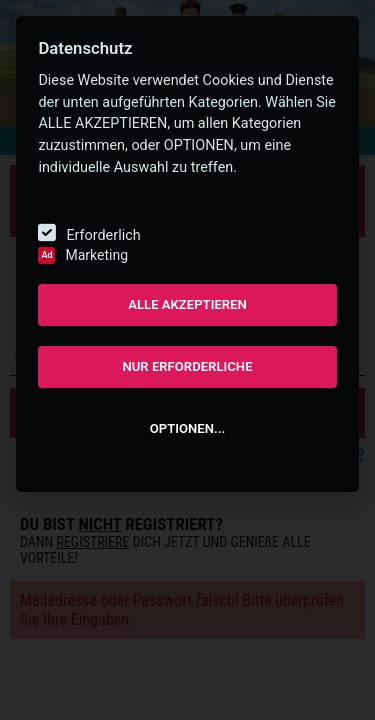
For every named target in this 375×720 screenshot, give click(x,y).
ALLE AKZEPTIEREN (187, 304)
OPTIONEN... (187, 428)
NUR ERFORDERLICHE (187, 366)
